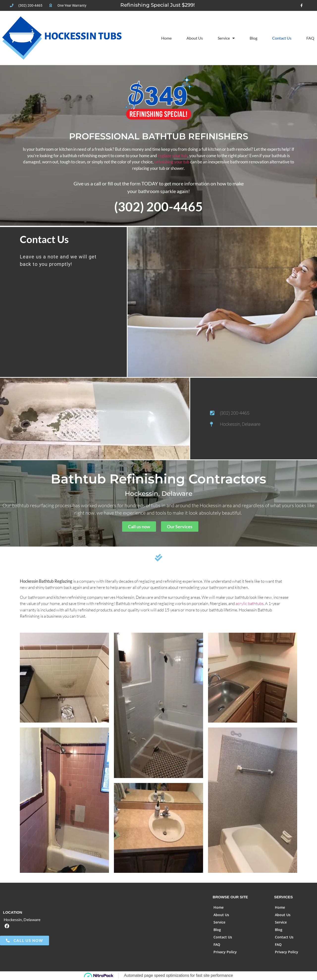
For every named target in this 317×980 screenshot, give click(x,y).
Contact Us (282, 38)
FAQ (310, 38)
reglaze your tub (173, 156)
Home (166, 38)
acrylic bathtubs (250, 603)
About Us (195, 38)
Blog (253, 38)
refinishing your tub (172, 162)
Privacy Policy (225, 952)
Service (226, 38)
